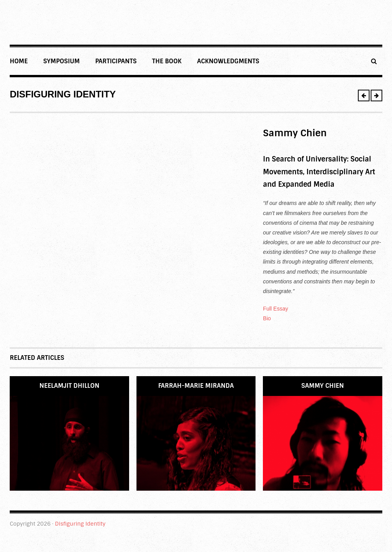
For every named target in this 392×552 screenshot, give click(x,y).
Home (19, 61)
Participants (116, 61)
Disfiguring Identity (80, 524)
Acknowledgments (228, 61)
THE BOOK (167, 61)
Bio (267, 318)
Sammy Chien (323, 386)
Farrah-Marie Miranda (196, 386)
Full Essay (275, 309)
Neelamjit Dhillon (70, 386)
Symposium (61, 61)
